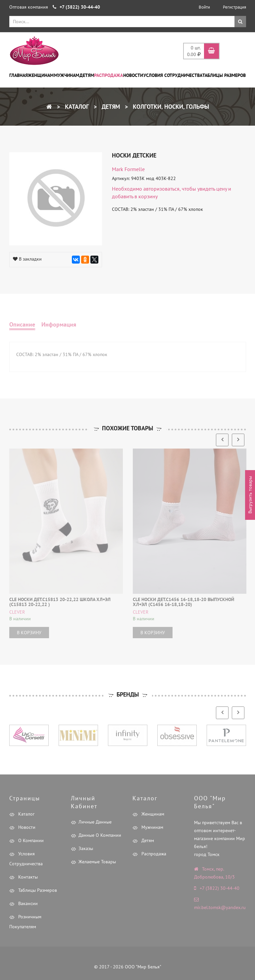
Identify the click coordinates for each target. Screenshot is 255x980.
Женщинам (41, 75)
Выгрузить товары (250, 495)
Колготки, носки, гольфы (170, 107)
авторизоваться (161, 189)
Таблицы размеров (224, 75)
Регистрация (234, 7)
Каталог (76, 107)
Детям (87, 75)
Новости (133, 75)
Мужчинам (67, 75)
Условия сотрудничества (173, 75)
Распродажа (108, 75)
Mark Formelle (128, 169)
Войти (204, 7)
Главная (19, 75)
